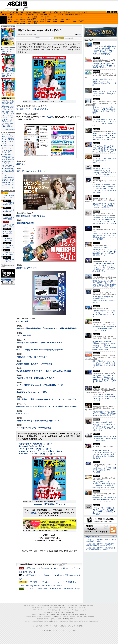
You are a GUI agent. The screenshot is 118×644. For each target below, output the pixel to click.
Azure (29, 21)
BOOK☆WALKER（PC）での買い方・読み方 (37, 454)
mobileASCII (65, 619)
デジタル (28, 12)
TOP (25, 606)
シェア (37, 37)
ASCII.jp (17, 4)
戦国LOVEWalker (94, 621)
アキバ (65, 12)
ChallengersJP (79, 14)
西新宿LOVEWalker (54, 621)
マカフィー (10, 23)
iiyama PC (56, 608)
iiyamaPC (23, 17)
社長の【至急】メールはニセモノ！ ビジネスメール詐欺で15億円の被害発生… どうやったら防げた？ (104, 364)
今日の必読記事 (39, 619)
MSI (42, 17)
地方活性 (64, 14)
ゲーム (84, 12)
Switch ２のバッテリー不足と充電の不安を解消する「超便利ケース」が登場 (104, 470)
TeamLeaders (44, 14)
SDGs (60, 14)
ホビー (50, 12)
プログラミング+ (53, 14)
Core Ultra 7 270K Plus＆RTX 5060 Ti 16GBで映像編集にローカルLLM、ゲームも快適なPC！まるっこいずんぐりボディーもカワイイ (104, 379)
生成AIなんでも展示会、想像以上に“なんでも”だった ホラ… (8, 119)
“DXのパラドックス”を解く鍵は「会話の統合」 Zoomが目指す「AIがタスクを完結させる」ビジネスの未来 (104, 397)
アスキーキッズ (5, 14)
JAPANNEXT (23, 23)
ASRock (42, 19)
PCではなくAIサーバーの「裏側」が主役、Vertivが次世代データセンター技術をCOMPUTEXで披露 (8, 169)
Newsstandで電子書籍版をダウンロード (49, 504)
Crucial (49, 19)
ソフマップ (29, 23)
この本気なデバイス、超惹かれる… (9, 261)
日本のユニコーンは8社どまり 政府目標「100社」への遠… (8, 108)
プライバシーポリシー (52, 626)
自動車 (44, 12)
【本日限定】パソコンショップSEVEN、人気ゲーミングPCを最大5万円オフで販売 (8, 149)
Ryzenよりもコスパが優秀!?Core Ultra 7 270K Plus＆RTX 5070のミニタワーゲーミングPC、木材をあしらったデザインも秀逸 (104, 136)
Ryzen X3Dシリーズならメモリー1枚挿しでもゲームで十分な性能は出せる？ (104, 94)
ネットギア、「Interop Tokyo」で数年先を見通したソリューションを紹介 (52, 589)
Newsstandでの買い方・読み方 (31, 446)
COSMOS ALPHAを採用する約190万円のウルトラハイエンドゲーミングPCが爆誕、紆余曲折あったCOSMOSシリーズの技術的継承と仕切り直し (104, 267)
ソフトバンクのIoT (81, 21)
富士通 (10, 17)
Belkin (68, 19)
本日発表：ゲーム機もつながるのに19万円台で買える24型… (8, 102)
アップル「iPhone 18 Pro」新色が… (9, 225)
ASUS (49, 17)
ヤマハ (68, 21)
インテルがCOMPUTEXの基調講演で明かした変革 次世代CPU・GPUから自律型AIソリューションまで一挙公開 (9, 181)
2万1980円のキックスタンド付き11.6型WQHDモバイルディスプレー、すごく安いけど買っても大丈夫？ (104, 314)
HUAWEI (55, 19)
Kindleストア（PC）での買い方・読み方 (35, 449)
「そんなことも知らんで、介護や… (9, 254)
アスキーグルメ (27, 14)
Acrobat (16, 21)
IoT (11, 12)
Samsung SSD (35, 614)
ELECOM (10, 19)
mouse (16, 17)
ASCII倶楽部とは (10, 129)
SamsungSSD (34, 19)
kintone (23, 21)
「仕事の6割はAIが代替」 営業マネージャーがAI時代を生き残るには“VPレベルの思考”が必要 (104, 414)
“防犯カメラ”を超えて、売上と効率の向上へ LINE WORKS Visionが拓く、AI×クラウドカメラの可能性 (104, 110)
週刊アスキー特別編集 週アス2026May (8, 75)
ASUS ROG (23, 19)
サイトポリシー (39, 626)
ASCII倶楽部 (112, 12)
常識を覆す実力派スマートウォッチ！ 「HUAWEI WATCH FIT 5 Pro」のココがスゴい (104, 328)
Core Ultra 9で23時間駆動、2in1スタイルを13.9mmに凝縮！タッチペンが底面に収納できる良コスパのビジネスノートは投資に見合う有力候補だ (104, 188)
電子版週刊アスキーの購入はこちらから (32, 109)
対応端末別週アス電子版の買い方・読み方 (36, 444)
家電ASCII (19, 14)
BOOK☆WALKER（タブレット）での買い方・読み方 (40, 451)
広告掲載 (80, 626)
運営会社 (63, 626)
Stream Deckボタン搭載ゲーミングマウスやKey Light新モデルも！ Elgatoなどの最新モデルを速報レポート (8, 139)
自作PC (56, 12)
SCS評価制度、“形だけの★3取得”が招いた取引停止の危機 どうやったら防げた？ (104, 66)
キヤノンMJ (16, 23)
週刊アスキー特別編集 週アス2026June (8, 51)
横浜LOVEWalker (43, 621)
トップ (3, 12)
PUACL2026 (71, 14)
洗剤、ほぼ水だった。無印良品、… (9, 232)
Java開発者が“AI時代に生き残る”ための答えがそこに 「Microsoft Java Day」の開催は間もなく (104, 300)
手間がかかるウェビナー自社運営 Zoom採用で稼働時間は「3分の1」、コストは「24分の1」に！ (105, 499)
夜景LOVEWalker (64, 621)
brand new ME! (70, 612)
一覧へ (13, 188)
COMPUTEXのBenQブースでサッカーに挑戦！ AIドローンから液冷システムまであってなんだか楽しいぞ (8, 159)
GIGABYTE (29, 19)
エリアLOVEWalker (33, 621)
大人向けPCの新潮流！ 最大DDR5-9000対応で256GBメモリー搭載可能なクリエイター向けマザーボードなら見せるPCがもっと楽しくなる (104, 426)
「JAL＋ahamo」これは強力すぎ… (9, 239)
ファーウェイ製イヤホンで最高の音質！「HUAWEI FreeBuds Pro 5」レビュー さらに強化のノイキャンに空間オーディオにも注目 (104, 221)
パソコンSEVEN (36, 17)
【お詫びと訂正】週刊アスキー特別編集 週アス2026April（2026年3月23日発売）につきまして (100, 545)
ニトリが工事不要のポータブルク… (9, 204)
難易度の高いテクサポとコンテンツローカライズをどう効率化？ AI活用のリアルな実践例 (104, 206)
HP (55, 17)
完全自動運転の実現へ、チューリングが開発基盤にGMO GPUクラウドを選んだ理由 (104, 439)
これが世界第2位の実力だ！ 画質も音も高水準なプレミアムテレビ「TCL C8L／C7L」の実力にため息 (104, 122)
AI (7, 12)
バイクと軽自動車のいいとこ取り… (9, 197)
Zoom (75, 21)
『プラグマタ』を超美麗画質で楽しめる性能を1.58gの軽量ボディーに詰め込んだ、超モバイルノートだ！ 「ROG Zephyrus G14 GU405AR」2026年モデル (104, 50)
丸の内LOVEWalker (84, 621)
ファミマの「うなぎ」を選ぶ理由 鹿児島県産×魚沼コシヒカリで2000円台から (105, 160)
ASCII (79, 34)
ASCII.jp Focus (8, 133)
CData (49, 21)
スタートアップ (76, 12)
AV (61, 12)
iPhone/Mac (37, 12)
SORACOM (52, 614)
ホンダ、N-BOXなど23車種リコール (9, 246)
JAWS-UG (40, 610)
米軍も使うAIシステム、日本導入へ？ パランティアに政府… (8, 114)
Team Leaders (56, 617)
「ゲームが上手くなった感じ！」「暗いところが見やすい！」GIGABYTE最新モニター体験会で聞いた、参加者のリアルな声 (104, 149)
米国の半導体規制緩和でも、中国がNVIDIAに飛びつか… (8, 125)
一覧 (51, 38)
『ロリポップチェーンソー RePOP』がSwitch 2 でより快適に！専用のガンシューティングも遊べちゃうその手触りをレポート (104, 485)
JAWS (10, 21)
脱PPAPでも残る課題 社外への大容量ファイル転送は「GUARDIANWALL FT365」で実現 (104, 82)
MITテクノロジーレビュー (76, 619)
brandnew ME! (36, 23)
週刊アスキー (36, 14)
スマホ (69, 12)
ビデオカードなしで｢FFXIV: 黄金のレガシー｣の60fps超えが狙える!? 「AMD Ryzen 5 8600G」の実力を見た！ (104, 511)
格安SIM (12, 14)
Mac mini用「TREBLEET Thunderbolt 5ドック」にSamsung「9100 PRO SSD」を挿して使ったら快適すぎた (104, 172)
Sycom (29, 17)
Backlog (55, 21)
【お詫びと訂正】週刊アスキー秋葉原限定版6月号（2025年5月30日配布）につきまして (100, 549)
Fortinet (62, 21)
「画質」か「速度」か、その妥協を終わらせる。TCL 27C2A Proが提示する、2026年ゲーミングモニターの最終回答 (104, 236)
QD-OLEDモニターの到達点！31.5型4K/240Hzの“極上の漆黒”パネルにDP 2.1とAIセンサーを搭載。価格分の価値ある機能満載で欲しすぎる (104, 454)
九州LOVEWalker (73, 621)
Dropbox (42, 21)
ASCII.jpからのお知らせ (92, 537)
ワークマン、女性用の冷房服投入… (9, 211)
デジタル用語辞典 (56, 619)
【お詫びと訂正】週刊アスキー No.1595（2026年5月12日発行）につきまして (101, 541)
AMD (16, 19)
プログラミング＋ (65, 617)
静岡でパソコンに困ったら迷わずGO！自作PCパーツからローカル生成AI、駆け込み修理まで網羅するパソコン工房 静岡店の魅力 (104, 284)
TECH (22, 12)
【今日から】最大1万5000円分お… (9, 218)
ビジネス (16, 12)
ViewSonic (62, 19)
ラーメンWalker (23, 621)
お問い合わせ (71, 626)
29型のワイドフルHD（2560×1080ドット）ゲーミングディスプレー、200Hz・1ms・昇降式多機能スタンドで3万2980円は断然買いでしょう (104, 251)
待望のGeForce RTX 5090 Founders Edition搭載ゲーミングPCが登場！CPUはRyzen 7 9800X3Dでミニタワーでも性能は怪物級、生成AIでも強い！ (104, 346)
